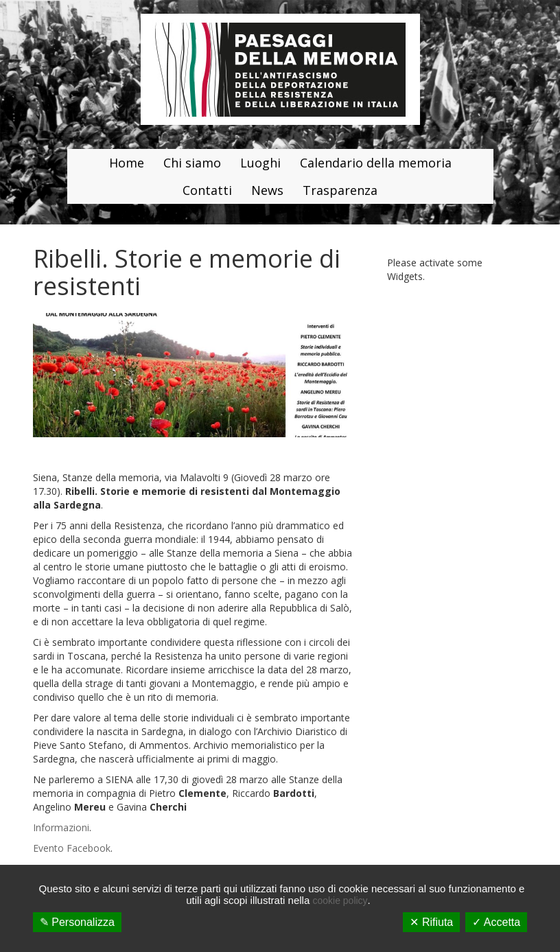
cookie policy (340, 901)
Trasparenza (340, 190)
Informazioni (61, 827)
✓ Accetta (496, 922)
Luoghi (260, 163)
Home (127, 163)
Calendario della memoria (376, 163)
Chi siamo (192, 163)
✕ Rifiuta (431, 922)
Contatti (207, 190)
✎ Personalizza (77, 922)
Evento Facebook (72, 848)
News (267, 190)
